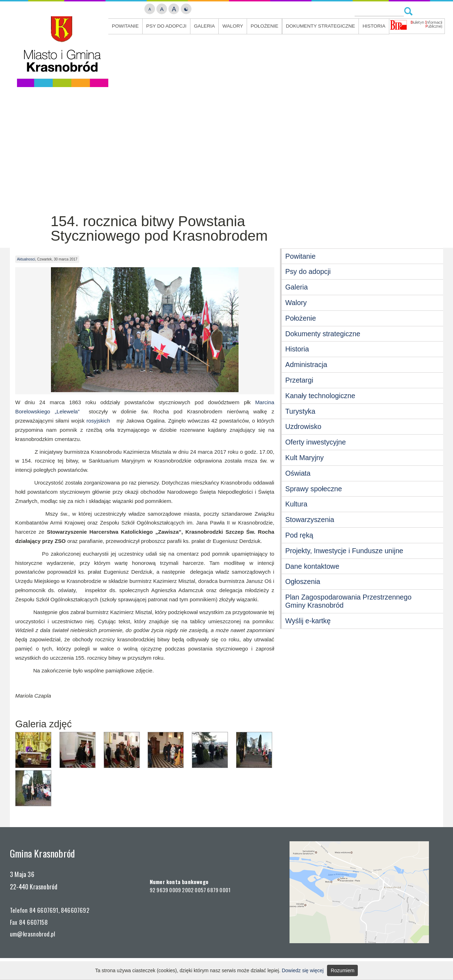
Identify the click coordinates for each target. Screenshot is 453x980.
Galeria (204, 26)
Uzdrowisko (303, 426)
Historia (374, 26)
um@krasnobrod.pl (33, 934)
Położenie (264, 26)
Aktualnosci (26, 259)
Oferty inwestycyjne (316, 442)
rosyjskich (98, 421)
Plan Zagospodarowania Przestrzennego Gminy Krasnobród (348, 601)
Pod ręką (299, 535)
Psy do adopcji (166, 26)
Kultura (296, 504)
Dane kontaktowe (312, 566)
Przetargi (299, 380)
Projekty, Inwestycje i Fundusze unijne (344, 551)
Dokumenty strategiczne (320, 26)
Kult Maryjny (305, 458)
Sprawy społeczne (314, 489)
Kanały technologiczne (320, 396)
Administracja (306, 365)
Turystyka (300, 411)
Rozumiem (342, 970)
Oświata (298, 473)
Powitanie (125, 26)
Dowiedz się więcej (303, 970)
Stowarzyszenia (310, 520)
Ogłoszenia (303, 581)
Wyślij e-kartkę (308, 621)
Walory (233, 26)
